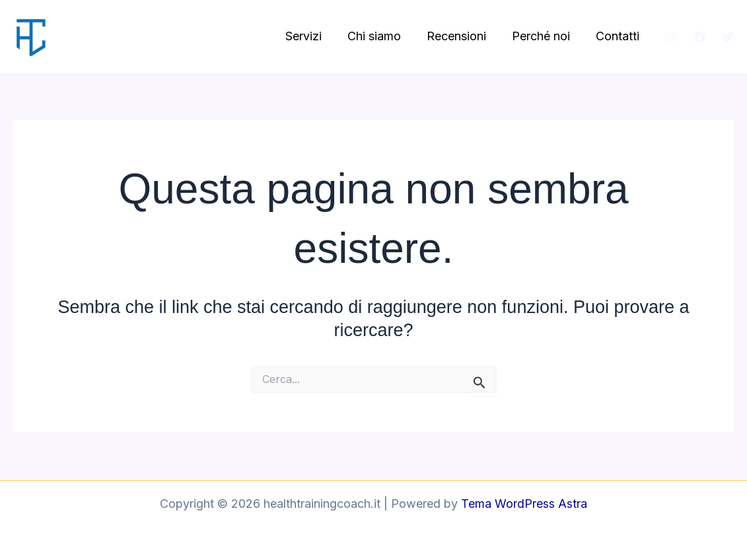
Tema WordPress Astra (524, 504)
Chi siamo (381, 36)
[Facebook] (699, 37)
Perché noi (544, 36)
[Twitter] (728, 37)
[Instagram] (671, 37)
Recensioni (461, 36)
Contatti (618, 36)
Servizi (312, 36)
